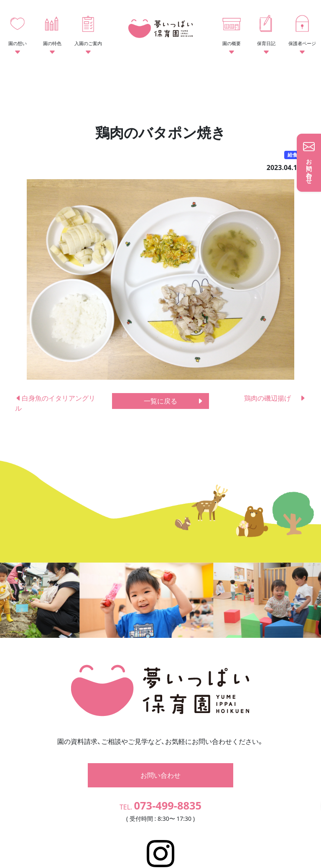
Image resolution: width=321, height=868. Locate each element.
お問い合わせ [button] (160, 745)
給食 (293, 155)
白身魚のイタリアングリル (55, 403)
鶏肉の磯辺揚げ (275, 398)
